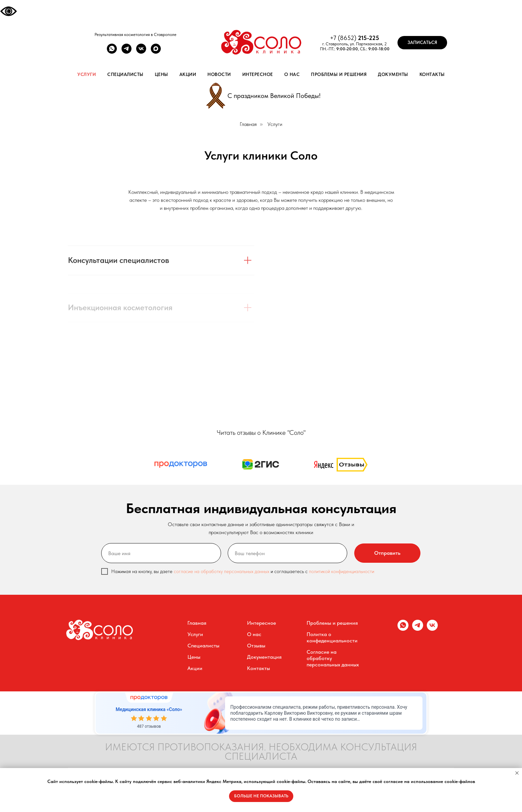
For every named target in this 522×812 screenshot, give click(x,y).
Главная (248, 124)
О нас (292, 74)
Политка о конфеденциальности (332, 637)
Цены (161, 74)
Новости (219, 74)
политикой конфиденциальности (342, 571)
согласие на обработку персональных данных (222, 571)
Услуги (87, 74)
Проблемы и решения (339, 74)
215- (363, 38)
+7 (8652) (344, 38)
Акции (188, 74)
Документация (264, 657)
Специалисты (125, 74)
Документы (393, 74)
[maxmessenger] (156, 52)
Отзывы (256, 646)
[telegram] (127, 52)
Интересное (258, 74)
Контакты (432, 74)
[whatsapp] (112, 52)
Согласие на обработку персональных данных (333, 658)
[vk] (141, 52)
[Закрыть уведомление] (517, 773)
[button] (422, 43)
